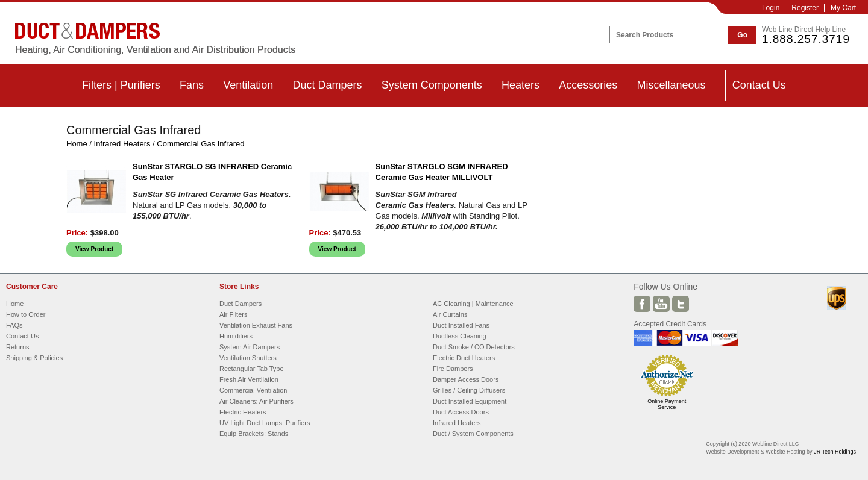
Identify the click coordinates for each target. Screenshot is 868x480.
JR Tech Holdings (835, 452)
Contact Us (759, 85)
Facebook (642, 304)
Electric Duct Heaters (464, 358)
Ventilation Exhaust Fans (256, 325)
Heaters (520, 85)
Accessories (588, 85)
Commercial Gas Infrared (200, 144)
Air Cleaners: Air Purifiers (256, 401)
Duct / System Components (473, 434)
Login (771, 8)
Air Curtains (450, 314)
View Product (94, 249)
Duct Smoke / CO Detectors (474, 347)
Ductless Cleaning (460, 336)
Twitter (681, 304)
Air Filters (233, 314)
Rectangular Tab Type (252, 369)
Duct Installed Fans (461, 325)
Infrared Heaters (122, 144)
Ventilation (248, 85)
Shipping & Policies (34, 358)
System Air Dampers (250, 347)
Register (805, 8)
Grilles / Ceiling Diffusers (469, 390)
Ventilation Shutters (248, 358)
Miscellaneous (671, 85)
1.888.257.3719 (806, 39)
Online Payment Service (667, 404)
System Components (432, 85)
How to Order (26, 314)
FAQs (14, 325)
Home (77, 144)
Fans (192, 85)
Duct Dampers (327, 85)
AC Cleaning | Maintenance (473, 304)
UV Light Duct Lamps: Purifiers (265, 423)
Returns (18, 347)
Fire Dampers (453, 369)
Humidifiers (236, 336)
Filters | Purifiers (121, 85)
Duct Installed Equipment (470, 401)
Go (742, 35)
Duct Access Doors (461, 412)
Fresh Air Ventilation (249, 379)
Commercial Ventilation (253, 390)
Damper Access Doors (466, 379)
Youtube (661, 304)
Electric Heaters (243, 412)
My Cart (843, 8)
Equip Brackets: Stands (254, 434)
